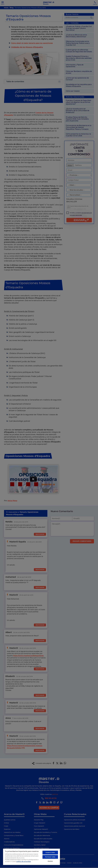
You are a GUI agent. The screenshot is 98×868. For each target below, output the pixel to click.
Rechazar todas (50, 856)
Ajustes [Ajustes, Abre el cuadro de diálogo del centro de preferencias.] (50, 861)
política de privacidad (24, 860)
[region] (31, 856)
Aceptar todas (50, 851)
